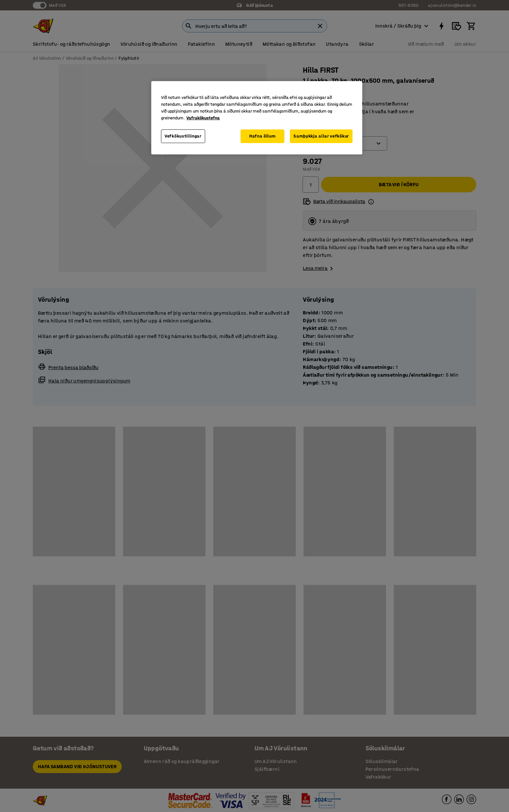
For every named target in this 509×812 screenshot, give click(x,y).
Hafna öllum (263, 136)
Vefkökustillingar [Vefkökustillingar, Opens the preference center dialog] (183, 136)
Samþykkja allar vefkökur (321, 136)
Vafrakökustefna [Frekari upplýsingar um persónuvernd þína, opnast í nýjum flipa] (203, 118)
